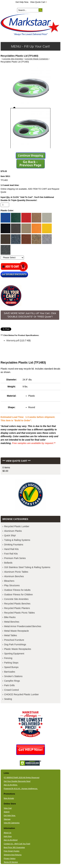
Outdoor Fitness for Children (19, 595)
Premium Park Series (15, 558)
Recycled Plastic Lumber (17, 526)
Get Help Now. (22, 2)
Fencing (8, 658)
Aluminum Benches (14, 576)
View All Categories (12, 823)
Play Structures (12, 585)
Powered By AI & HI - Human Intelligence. (21, 789)
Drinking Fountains (14, 545)
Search (7, 812)
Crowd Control (11, 690)
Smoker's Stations (13, 676)
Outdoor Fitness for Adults (17, 590)
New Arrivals (9, 798)
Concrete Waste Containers (37, 59)
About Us (8, 833)
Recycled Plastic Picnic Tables (20, 613)
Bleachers (9, 581)
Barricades (10, 672)
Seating (8, 699)
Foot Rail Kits (11, 554)
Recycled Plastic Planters (17, 608)
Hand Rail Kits (11, 549)
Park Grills (10, 685)
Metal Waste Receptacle (17, 631)
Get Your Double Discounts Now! (17, 781)
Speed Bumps (11, 667)
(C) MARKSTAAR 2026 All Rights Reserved (22, 777)
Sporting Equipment (14, 654)
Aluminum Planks (13, 531)
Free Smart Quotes (12, 851)
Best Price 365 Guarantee (14, 847)
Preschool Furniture (14, 640)
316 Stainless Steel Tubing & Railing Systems (27, 567)
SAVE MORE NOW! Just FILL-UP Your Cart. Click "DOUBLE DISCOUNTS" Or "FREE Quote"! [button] (30, 315)
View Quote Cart (38, 2)
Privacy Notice (10, 858)
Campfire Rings (12, 681)
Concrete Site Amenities (13, 59)
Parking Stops (11, 663)
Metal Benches (12, 622)
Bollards (8, 563)
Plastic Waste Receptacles (18, 649)
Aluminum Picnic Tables (16, 572)
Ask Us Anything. (11, 785)
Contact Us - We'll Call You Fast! (17, 844)
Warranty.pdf (13, 340)
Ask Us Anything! (11, 840)
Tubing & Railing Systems (17, 540)
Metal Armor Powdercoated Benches (23, 626)
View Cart (8, 808)
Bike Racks (10, 617)
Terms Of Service (11, 862)
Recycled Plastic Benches (17, 604)
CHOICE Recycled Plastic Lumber (21, 694)
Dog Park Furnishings (15, 644)
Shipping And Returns (13, 855)
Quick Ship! (10, 535)
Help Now (8, 836)
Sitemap (7, 819)
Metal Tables (11, 635)
